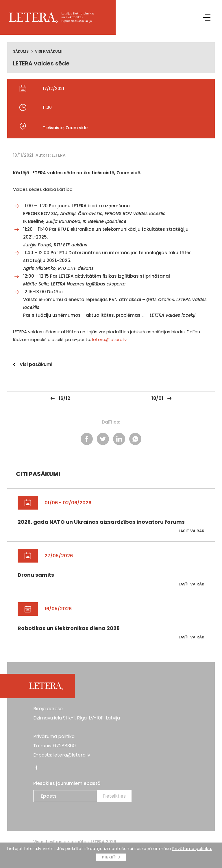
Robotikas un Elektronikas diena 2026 (69, 628)
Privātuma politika (54, 736)
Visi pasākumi (49, 51)
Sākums (21, 51)
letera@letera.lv (109, 339)
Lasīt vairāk (192, 531)
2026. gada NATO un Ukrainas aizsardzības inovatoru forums (101, 522)
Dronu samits (36, 575)
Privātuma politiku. (192, 849)
